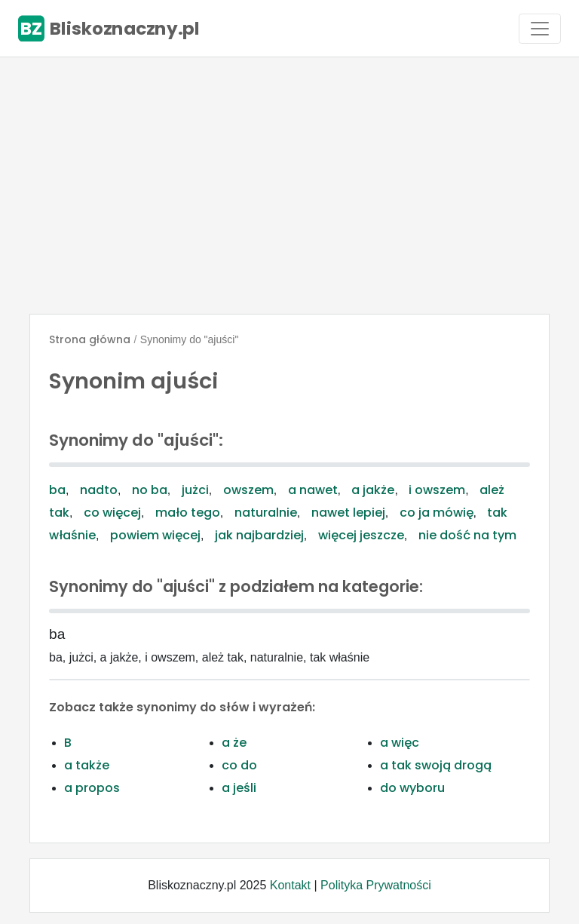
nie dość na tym (467, 535)
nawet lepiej (348, 513)
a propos (92, 788)
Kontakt (290, 885)
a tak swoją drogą (436, 765)
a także (87, 765)
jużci (195, 490)
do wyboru (412, 788)
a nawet (313, 490)
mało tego (188, 513)
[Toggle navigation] (540, 29)
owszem (248, 490)
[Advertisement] (289, 186)
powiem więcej (155, 535)
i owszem (437, 490)
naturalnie (266, 513)
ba (57, 490)
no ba (150, 490)
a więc (400, 743)
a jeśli (239, 788)
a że (234, 743)
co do (239, 765)
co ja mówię (437, 513)
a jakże (373, 490)
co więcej (112, 513)
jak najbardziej (259, 535)
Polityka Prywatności (376, 885)
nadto (99, 490)
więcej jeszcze (361, 535)
